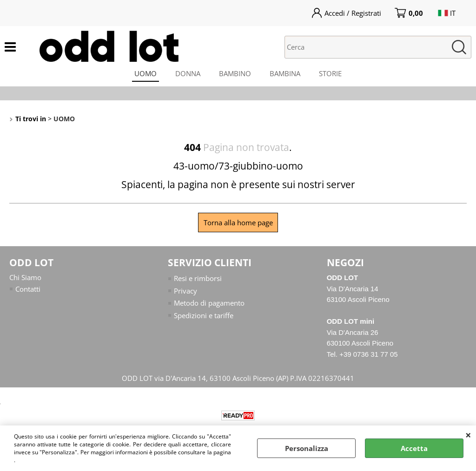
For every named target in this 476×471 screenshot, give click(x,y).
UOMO (145, 73)
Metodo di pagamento (209, 303)
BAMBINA (285, 73)
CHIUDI (468, 435)
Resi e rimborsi (198, 278)
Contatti (28, 289)
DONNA (188, 73)
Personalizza (307, 448)
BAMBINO (235, 73)
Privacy (185, 291)
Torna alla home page (238, 222)
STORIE (330, 73)
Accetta (414, 448)
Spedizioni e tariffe (204, 315)
